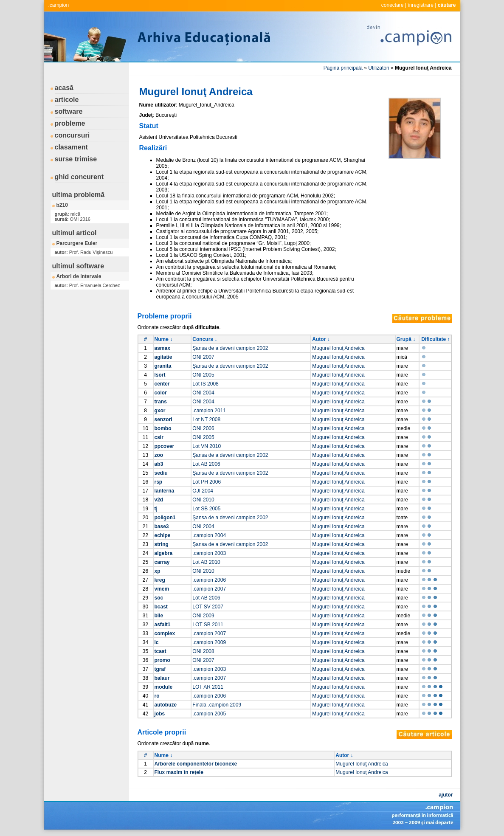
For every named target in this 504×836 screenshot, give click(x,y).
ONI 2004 (203, 393)
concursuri (72, 135)
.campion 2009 (209, 642)
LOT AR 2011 (208, 687)
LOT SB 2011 (208, 625)
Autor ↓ (321, 339)
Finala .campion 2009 (217, 705)
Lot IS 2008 (205, 384)
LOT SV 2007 (208, 607)
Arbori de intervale (79, 276)
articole (67, 100)
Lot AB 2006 (206, 464)
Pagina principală (343, 68)
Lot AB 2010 (206, 562)
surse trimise (76, 159)
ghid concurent (79, 177)
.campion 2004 (209, 535)
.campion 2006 (209, 580)
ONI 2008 (203, 651)
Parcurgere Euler (77, 243)
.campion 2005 (209, 714)
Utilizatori (379, 68)
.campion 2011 (209, 411)
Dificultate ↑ (435, 339)
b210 (62, 205)
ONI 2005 (203, 375)
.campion (59, 5)
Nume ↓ (164, 339)
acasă (64, 88)
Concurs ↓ (205, 339)
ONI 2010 (203, 500)
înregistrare (421, 5)
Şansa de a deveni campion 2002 (230, 348)
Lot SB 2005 (206, 509)
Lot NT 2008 (206, 419)
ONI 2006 (203, 428)
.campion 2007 (209, 589)
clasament (71, 147)
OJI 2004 (203, 491)
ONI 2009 (203, 616)
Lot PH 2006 (207, 482)
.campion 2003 (209, 553)
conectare (393, 5)
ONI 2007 (203, 357)
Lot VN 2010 (207, 446)
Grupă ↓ (406, 339)
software (69, 111)
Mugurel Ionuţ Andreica (338, 348)
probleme (70, 123)
